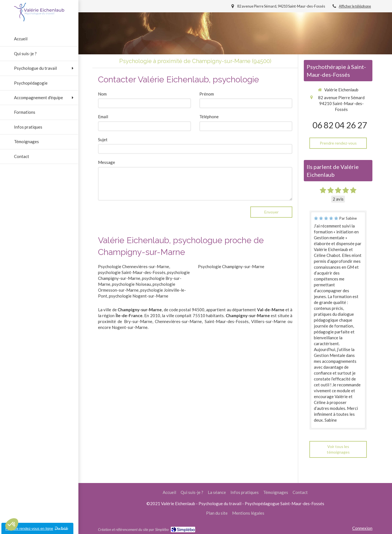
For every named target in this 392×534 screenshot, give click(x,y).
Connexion (362, 528)
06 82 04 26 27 (340, 125)
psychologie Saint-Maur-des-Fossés (132, 272)
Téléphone (209, 117)
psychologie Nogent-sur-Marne (139, 296)
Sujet (103, 140)
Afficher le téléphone (355, 6)
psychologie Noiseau (131, 284)
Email (103, 117)
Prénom (207, 94)
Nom (102, 94)
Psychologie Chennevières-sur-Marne (134, 266)
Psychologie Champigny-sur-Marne (231, 266)
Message (107, 162)
